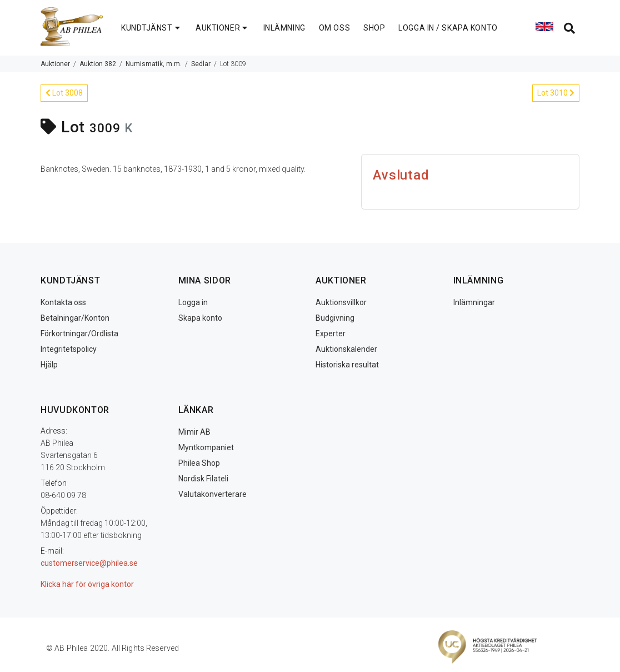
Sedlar (201, 64)
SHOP (374, 28)
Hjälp (49, 365)
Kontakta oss (63, 302)
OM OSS (334, 28)
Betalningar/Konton (75, 318)
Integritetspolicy (69, 349)
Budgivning (335, 318)
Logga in (193, 302)
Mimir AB (194, 432)
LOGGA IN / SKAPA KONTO (448, 28)
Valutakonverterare (212, 494)
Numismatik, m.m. (154, 64)
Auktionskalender (346, 349)
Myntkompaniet (206, 447)
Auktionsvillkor (341, 302)
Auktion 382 (98, 64)
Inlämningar (474, 302)
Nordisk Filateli (203, 479)
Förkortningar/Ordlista (79, 333)
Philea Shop (199, 463)
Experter (331, 333)
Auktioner (55, 64)
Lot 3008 (64, 93)
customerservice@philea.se (89, 563)
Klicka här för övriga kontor (87, 584)
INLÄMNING (284, 28)
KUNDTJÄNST (152, 28)
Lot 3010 (556, 93)
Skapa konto (200, 318)
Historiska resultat (347, 365)
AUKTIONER (223, 28)
